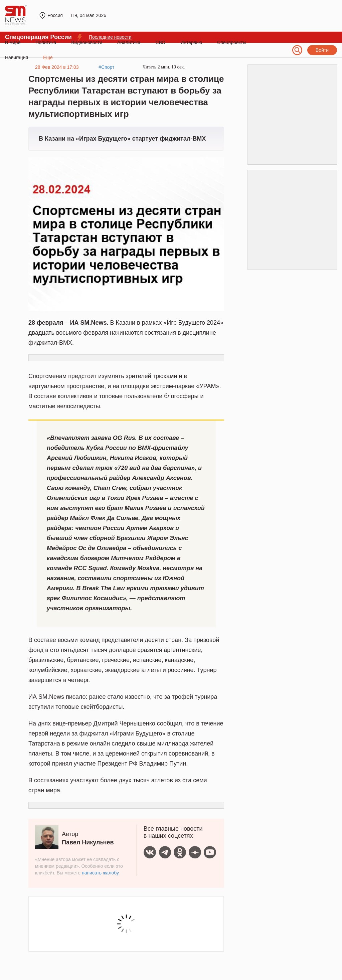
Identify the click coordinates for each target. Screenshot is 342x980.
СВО (160, 42)
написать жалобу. (101, 873)
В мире (13, 42)
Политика (46, 42)
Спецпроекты (232, 42)
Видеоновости (87, 42)
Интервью (191, 42)
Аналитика (129, 42)
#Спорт (106, 67)
